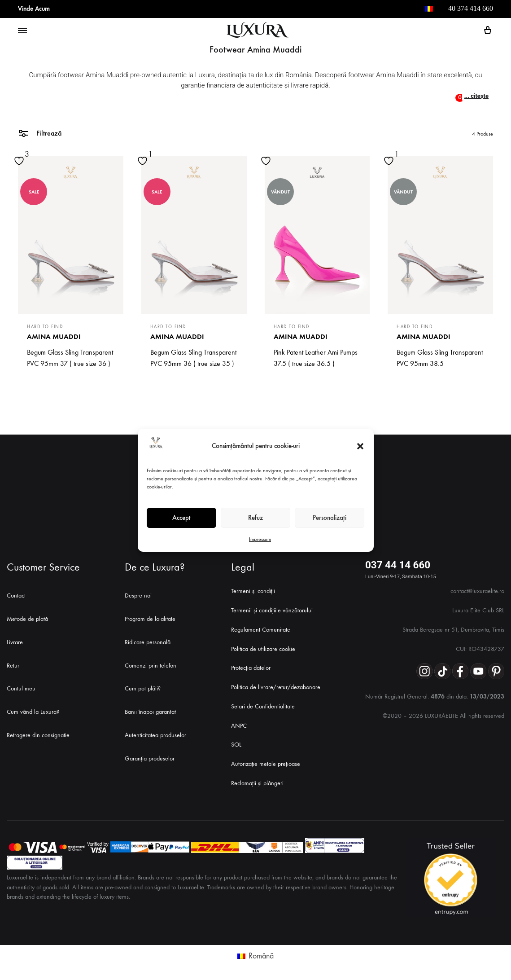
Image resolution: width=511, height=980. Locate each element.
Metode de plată (27, 619)
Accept (181, 518)
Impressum (260, 539)
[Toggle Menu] (22, 31)
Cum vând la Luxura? (33, 712)
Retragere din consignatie (38, 735)
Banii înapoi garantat (150, 712)
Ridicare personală (148, 642)
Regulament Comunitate (261, 630)
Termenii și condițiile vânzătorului (272, 610)
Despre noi (138, 595)
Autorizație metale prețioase (266, 764)
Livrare (15, 642)
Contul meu (21, 688)
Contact (16, 595)
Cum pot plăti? (143, 688)
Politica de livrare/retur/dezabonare (276, 687)
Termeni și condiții (253, 591)
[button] (360, 446)
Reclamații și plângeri (257, 783)
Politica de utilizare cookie (263, 649)
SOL (236, 745)
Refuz (255, 518)
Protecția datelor (251, 668)
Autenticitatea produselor (155, 735)
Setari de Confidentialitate (263, 706)
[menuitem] (429, 9)
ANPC (239, 726)
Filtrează (40, 133)
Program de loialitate (150, 619)
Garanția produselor (150, 758)
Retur (13, 666)
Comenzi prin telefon (151, 666)
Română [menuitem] (261, 956)
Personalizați (330, 518)
